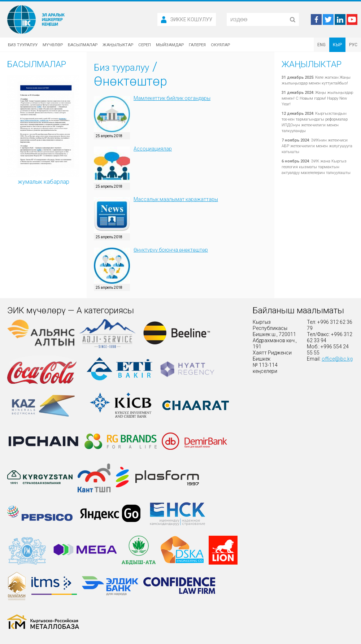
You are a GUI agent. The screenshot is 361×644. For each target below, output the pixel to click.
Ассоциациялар (153, 149)
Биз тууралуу (23, 45)
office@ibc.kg (337, 359)
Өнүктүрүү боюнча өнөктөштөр (171, 250)
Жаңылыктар (118, 45)
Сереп (145, 45)
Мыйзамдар (170, 45)
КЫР (337, 45)
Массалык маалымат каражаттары (176, 199)
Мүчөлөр (53, 45)
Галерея (197, 45)
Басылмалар (83, 45)
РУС (353, 45)
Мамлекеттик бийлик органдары (172, 98)
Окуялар (220, 45)
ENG (321, 45)
